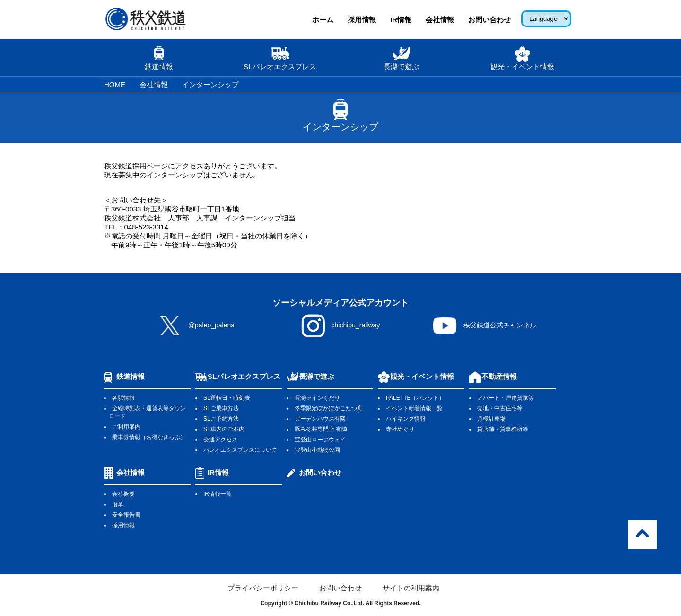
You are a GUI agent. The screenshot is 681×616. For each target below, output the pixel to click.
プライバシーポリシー (263, 588)
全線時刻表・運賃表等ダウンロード (147, 412)
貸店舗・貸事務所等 (503, 429)
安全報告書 (126, 515)
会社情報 (440, 20)
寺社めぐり (400, 429)
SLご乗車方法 (221, 408)
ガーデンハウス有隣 (320, 419)
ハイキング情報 (406, 419)
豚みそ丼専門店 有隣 (321, 429)
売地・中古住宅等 (500, 408)
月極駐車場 (491, 419)
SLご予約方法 (221, 419)
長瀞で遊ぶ (317, 376)
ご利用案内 (126, 427)
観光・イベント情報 (422, 376)
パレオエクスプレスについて (240, 450)
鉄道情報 (131, 376)
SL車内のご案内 (224, 429)
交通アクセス (220, 440)
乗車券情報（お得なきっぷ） (149, 437)
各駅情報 (123, 398)
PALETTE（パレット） (415, 398)
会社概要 (123, 494)
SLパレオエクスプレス (244, 376)
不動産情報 (499, 376)
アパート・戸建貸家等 (506, 398)
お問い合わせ (489, 20)
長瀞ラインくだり (317, 398)
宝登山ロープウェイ (320, 440)
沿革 (118, 504)
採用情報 (362, 20)
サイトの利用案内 (411, 588)
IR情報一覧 (218, 494)
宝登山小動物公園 (317, 450)
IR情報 (401, 20)
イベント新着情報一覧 (414, 408)
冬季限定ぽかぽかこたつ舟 (329, 408)
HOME (115, 84)
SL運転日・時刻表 (227, 398)
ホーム (323, 20)
